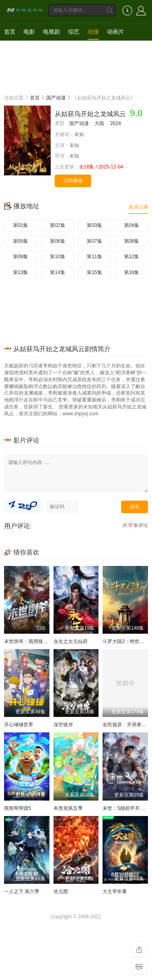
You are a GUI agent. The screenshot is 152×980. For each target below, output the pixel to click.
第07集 (94, 241)
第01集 (20, 225)
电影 (29, 32)
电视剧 (51, 32)
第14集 (57, 272)
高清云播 (138, 207)
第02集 (57, 225)
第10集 (57, 257)
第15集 (94, 272)
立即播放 (73, 181)
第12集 (132, 257)
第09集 (20, 257)
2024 (116, 123)
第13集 (20, 272)
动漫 (93, 32)
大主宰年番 (115, 891)
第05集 (20, 241)
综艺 (74, 32)
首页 (10, 32)
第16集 (132, 272)
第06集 (57, 241)
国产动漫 (56, 98)
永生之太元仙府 (71, 641)
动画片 (116, 32)
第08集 (132, 241)
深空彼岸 (63, 725)
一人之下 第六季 (22, 891)
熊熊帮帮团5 (18, 808)
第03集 (94, 225)
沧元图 (61, 891)
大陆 (99, 123)
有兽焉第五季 (68, 808)
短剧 (10, 48)
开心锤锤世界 (19, 725)
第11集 (94, 257)
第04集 (132, 225)
